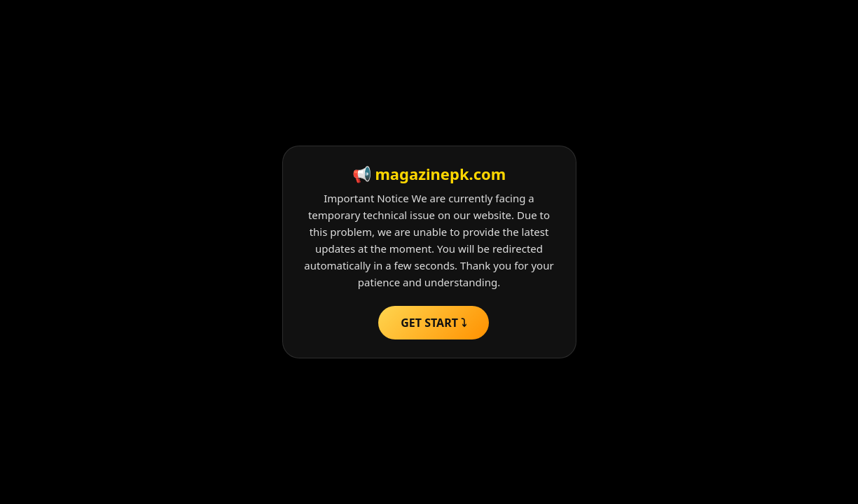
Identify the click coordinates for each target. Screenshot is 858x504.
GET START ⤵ (434, 323)
